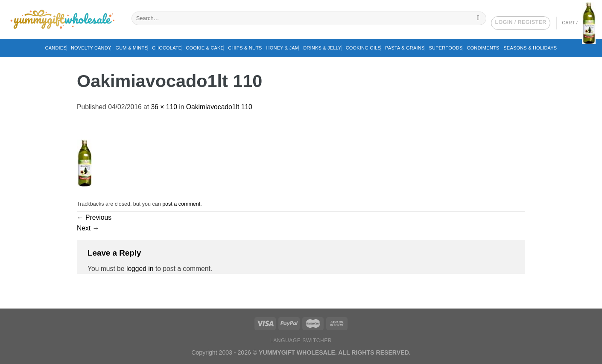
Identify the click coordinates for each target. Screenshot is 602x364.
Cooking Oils (363, 48)
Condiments (483, 48)
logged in (140, 269)
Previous (94, 217)
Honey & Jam (283, 48)
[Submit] (478, 18)
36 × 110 (164, 107)
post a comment (181, 204)
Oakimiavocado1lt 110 (219, 107)
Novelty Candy (91, 48)
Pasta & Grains (405, 48)
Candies (56, 48)
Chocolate (167, 48)
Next (88, 228)
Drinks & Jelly (322, 48)
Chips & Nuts (245, 48)
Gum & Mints (132, 48)
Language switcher (301, 341)
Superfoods (446, 48)
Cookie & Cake (205, 48)
